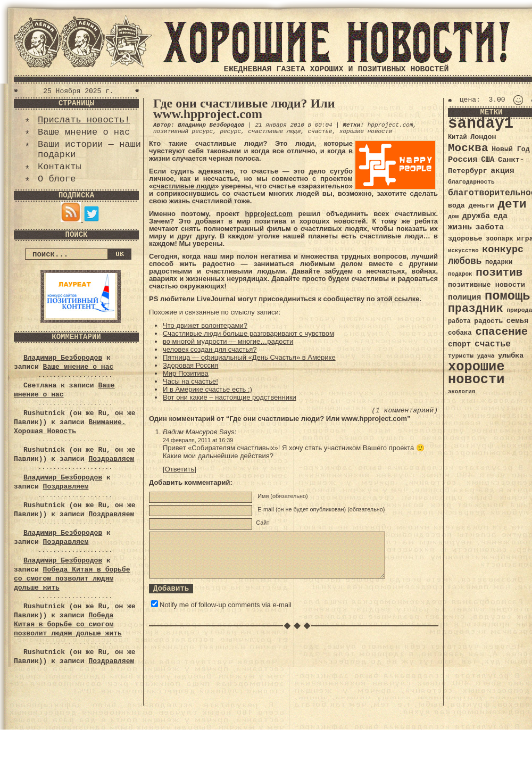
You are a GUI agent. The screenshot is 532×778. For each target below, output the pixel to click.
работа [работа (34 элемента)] (459, 321)
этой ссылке (398, 299)
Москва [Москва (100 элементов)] (468, 148)
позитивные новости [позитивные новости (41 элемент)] (487, 285)
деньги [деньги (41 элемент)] (481, 206)
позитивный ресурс (183, 131)
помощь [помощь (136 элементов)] (508, 296)
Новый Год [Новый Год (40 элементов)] (510, 149)
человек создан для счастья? (210, 349)
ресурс (230, 131)
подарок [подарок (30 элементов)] (460, 274)
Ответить (180, 469)
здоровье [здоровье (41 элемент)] (465, 239)
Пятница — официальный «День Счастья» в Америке (249, 357)
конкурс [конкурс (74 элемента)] (503, 250)
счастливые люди (274, 131)
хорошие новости (366, 131)
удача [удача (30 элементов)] (486, 356)
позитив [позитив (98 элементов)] (499, 273)
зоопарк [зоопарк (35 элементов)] (499, 239)
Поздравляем (111, 459)
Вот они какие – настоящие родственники (230, 397)
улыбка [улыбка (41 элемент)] (511, 356)
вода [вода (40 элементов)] (456, 206)
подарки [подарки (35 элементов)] (499, 262)
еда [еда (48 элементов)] (500, 216)
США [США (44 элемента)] (488, 160)
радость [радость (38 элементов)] (488, 321)
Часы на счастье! (190, 381)
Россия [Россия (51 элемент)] (463, 160)
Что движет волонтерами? (205, 325)
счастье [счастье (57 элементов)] (493, 344)
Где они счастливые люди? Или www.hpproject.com (244, 109)
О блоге (57, 179)
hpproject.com (390, 125)
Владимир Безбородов (63, 358)
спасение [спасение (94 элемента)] (501, 332)
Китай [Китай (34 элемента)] (458, 137)
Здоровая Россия (190, 365)
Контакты (60, 167)
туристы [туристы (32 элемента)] (461, 356)
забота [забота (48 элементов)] (490, 227)
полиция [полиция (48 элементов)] (464, 297)
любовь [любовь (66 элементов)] (465, 261)
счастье (320, 131)
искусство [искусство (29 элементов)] (463, 251)
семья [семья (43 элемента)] (518, 321)
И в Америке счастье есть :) (207, 389)
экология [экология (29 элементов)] (462, 392)
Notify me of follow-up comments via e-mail (226, 605)
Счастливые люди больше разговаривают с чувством (248, 333)
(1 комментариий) (405, 411)
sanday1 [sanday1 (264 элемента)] (481, 124)
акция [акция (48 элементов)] (502, 171)
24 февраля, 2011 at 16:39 (198, 440)
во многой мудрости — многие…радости (228, 341)
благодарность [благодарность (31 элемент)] (471, 182)
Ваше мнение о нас (84, 132)
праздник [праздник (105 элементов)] (476, 309)
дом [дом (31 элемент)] (453, 217)
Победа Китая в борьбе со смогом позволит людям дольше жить (72, 579)
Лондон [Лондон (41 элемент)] (483, 137)
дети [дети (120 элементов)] (512, 204)
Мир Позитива (186, 373)
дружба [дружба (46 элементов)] (476, 216)
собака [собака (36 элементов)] (460, 333)
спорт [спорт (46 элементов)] (459, 344)
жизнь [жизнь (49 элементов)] (460, 227)
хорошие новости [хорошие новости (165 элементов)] (476, 373)
